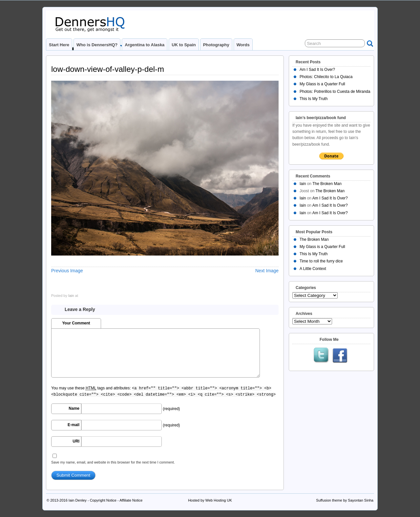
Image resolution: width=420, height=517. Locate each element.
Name (74, 408)
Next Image (267, 271)
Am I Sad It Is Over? (317, 70)
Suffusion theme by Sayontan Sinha (345, 500)
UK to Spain (184, 45)
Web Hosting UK (219, 500)
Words (243, 45)
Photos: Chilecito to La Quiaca (326, 77)
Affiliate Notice (131, 500)
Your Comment (76, 323)
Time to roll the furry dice (321, 261)
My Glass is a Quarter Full (322, 84)
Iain (71, 296)
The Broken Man (327, 184)
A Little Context (313, 269)
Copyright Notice (103, 500)
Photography (216, 45)
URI (76, 441)
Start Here (59, 45)
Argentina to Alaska (145, 45)
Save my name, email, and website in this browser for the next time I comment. (113, 462)
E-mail (73, 425)
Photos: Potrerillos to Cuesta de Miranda (335, 92)
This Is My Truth (314, 99)
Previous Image (67, 271)
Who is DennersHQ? (97, 45)
